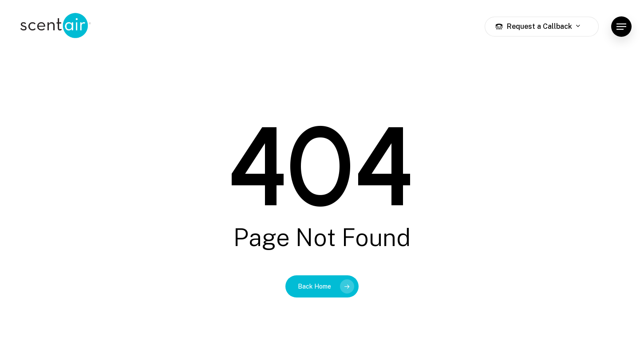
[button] (621, 27)
